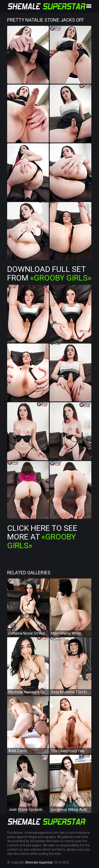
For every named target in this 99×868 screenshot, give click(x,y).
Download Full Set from (49, 273)
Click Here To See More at (42, 537)
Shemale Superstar (39, 862)
